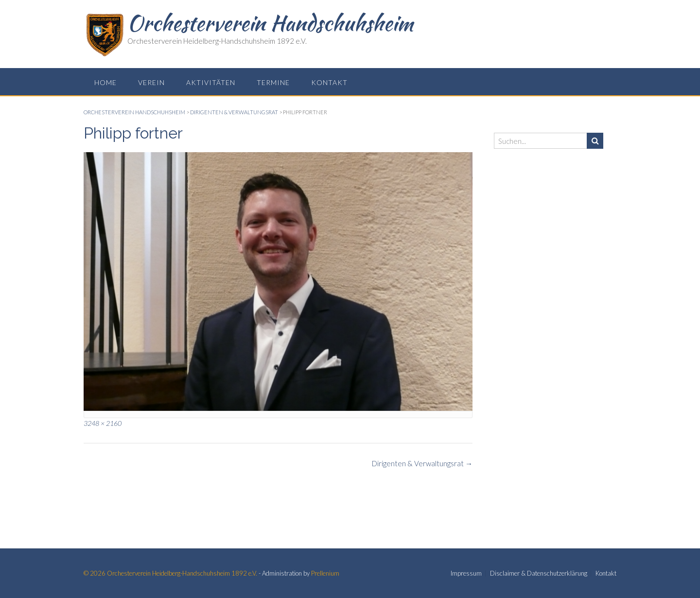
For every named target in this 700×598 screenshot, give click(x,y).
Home (105, 82)
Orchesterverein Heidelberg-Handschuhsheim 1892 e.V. (182, 573)
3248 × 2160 (103, 423)
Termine (273, 82)
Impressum (466, 573)
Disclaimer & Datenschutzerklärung (539, 573)
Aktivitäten (211, 82)
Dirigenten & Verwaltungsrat (422, 463)
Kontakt (329, 82)
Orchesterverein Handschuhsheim (270, 23)
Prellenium (325, 573)
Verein (151, 82)
